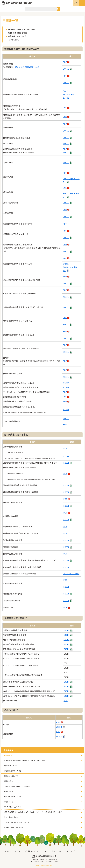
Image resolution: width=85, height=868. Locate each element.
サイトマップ (71, 851)
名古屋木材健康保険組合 (17, 3)
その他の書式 (14, 40)
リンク (61, 851)
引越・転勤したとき (11, 766)
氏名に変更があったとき (12, 771)
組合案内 (8, 851)
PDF (65, 62)
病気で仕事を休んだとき (13, 817)
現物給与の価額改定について (27, 67)
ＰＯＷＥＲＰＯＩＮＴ (71, 574)
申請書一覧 (8, 755)
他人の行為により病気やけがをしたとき (18, 822)
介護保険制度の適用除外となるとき (17, 786)
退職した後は (9, 781)
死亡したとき (8, 802)
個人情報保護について (32, 851)
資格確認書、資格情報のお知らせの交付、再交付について (25, 760)
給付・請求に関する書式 (18, 33)
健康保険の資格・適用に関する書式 (22, 29)
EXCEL (66, 69)
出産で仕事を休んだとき (13, 797)
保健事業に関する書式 (17, 36)
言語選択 (76, 3)
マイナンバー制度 (49, 851)
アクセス (18, 851)
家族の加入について (11, 776)
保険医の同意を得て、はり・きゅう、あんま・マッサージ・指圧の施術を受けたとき (33, 812)
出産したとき (8, 791)
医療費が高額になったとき (13, 827)
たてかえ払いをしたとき (12, 807)
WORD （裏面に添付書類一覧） (71, 267)
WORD (66, 383)
